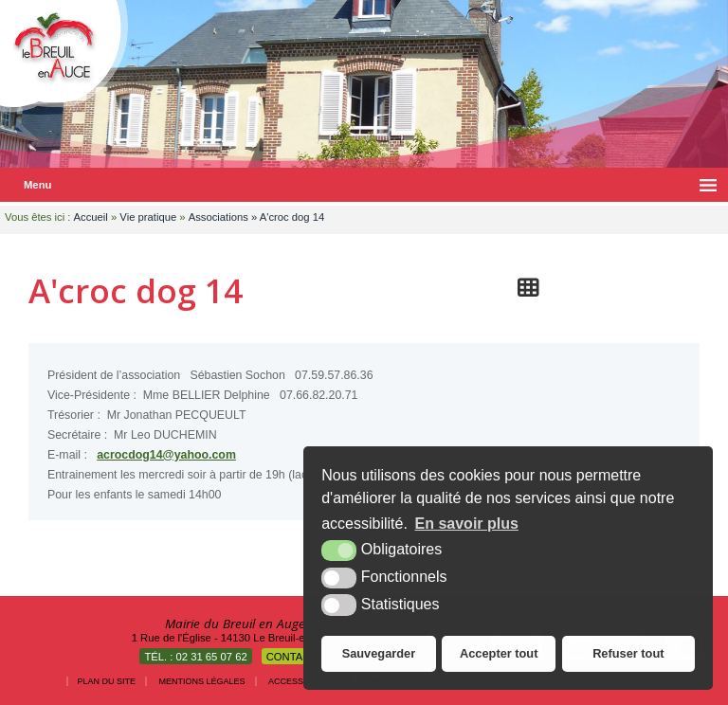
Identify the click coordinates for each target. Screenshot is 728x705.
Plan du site (107, 681)
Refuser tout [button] (628, 653)
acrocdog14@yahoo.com (166, 455)
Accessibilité (300, 681)
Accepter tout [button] (499, 653)
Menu (37, 185)
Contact (292, 657)
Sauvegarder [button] (379, 653)
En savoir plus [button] (467, 524)
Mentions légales (202, 681)
